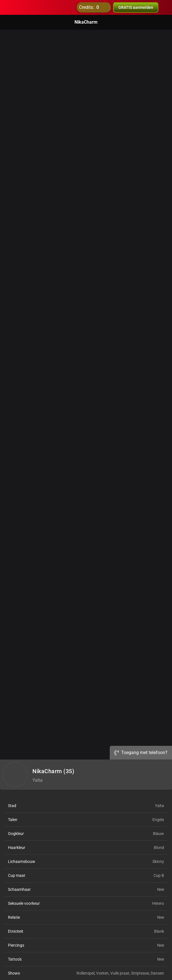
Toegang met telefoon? (141, 753)
